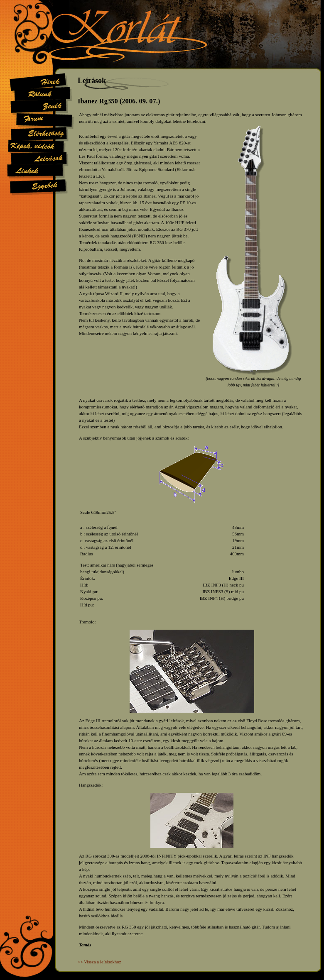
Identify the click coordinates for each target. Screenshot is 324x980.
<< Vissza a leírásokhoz (99, 962)
